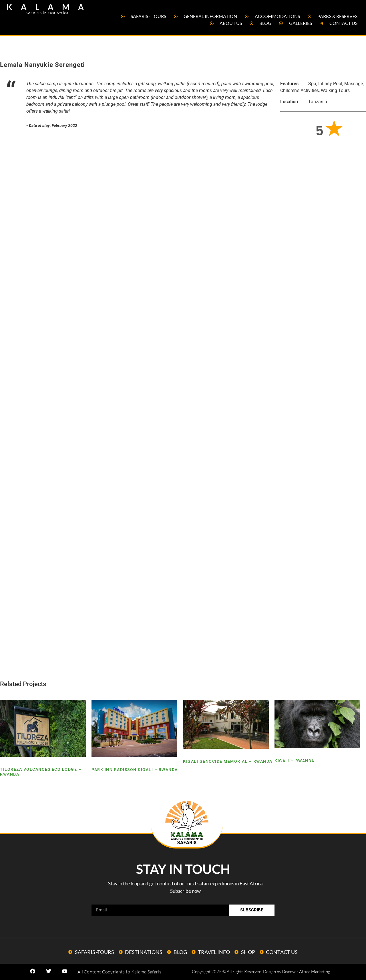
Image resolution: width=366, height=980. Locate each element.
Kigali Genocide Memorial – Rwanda (228, 761)
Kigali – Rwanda (295, 761)
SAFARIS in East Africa (47, 13)
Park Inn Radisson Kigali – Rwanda (135, 770)
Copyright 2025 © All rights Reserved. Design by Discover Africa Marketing (261, 972)
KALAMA (49, 7)
